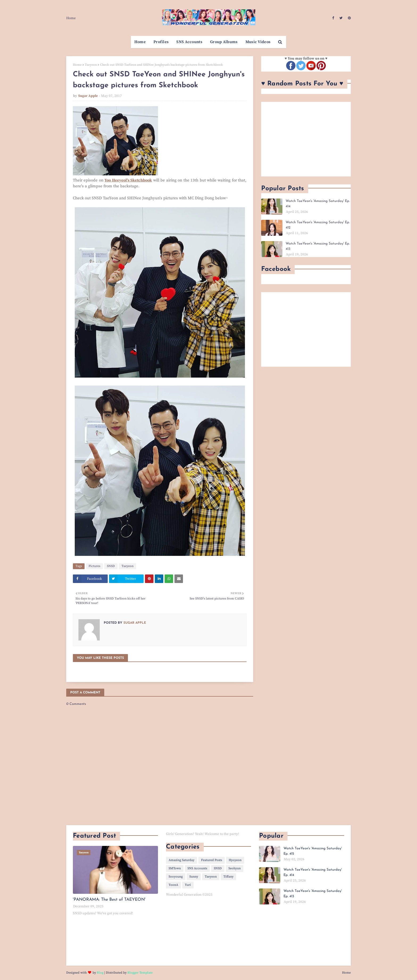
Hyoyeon (235, 860)
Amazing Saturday (182, 860)
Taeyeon (91, 65)
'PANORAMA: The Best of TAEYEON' (109, 900)
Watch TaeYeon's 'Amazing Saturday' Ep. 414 (318, 204)
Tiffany (228, 877)
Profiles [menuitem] (161, 42)
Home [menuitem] (140, 42)
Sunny (194, 877)
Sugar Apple (88, 96)
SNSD (111, 566)
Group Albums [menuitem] (224, 42)
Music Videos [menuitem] (258, 42)
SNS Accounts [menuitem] (189, 42)
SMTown (175, 868)
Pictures (94, 566)
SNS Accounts (197, 868)
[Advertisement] (306, 139)
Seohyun (235, 868)
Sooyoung (176, 877)
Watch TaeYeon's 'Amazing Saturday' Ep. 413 (318, 246)
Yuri (188, 885)
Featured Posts (212, 860)
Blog (100, 973)
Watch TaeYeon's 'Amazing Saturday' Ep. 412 (318, 225)
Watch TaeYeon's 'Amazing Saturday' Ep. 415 (313, 851)
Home (71, 18)
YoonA (173, 885)
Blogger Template (140, 973)
